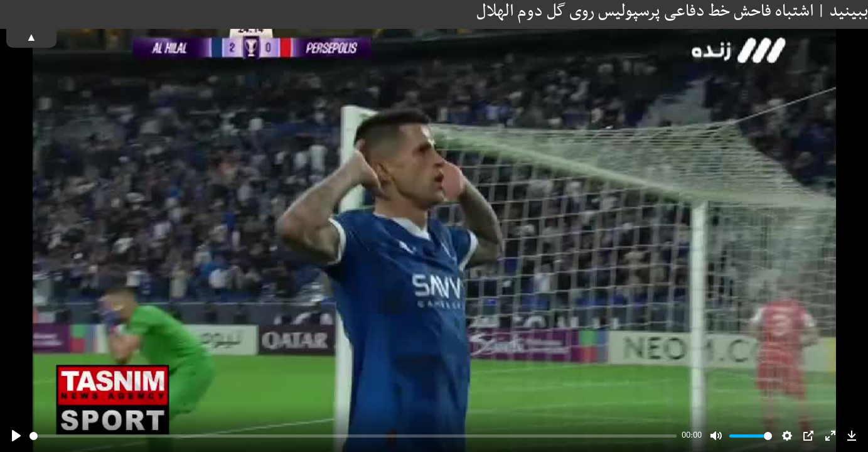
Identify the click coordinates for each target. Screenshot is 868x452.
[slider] (353, 436)
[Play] (16, 436)
